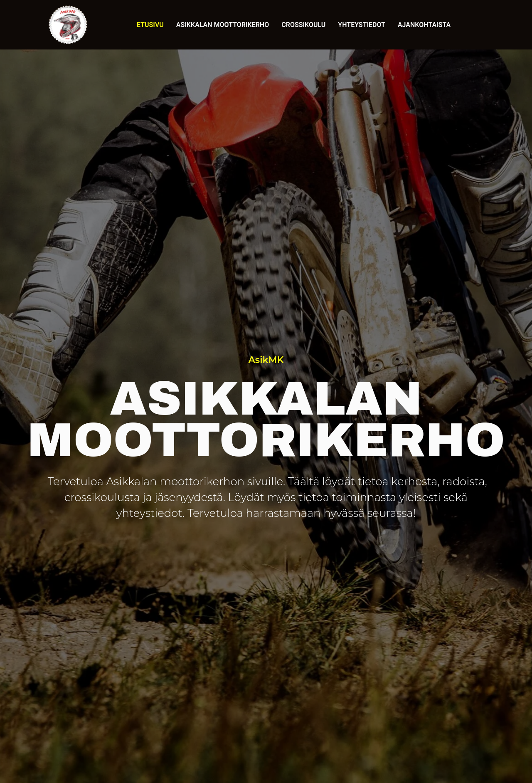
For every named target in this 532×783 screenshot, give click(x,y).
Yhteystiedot (362, 25)
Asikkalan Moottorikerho (223, 25)
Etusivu (150, 25)
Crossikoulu (303, 25)
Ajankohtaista (424, 25)
